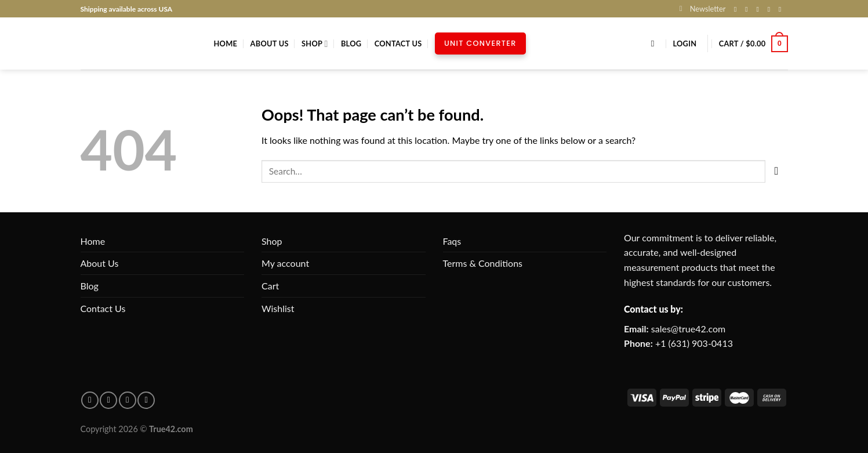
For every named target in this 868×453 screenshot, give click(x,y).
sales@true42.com (688, 329)
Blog (351, 44)
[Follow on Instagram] (749, 9)
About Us (270, 44)
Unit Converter (480, 43)
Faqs (452, 241)
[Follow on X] (760, 9)
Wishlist (278, 308)
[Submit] (777, 171)
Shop (315, 44)
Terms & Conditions (483, 263)
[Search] (655, 44)
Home (226, 44)
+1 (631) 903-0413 (694, 343)
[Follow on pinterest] (108, 400)
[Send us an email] (771, 9)
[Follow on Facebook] (738, 9)
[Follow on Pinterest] (782, 9)
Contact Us (398, 44)
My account (285, 263)
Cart (270, 286)
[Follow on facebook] (90, 400)
